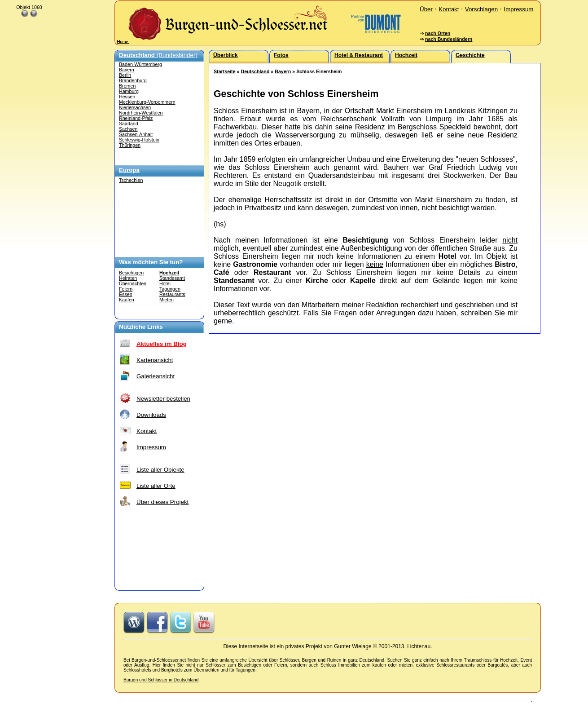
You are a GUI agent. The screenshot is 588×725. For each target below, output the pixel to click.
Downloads (151, 415)
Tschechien (131, 180)
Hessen (127, 97)
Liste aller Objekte (160, 470)
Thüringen (130, 145)
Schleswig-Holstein (139, 140)
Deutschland (255, 71)
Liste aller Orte (156, 486)
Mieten (167, 300)
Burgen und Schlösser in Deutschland (161, 680)
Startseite (225, 71)
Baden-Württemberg (140, 64)
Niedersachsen (135, 107)
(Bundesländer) (158, 55)
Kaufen (127, 300)
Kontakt (449, 9)
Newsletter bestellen (163, 399)
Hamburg (129, 91)
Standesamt (172, 278)
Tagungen (170, 289)
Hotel (165, 283)
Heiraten (128, 278)
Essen (126, 294)
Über (426, 9)
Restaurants (172, 294)
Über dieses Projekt (162, 502)
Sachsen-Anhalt (136, 134)
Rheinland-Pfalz (136, 118)
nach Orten (438, 33)
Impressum (518, 9)
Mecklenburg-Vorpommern (147, 102)
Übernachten (133, 283)
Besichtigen (131, 273)
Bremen (127, 86)
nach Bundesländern (449, 39)
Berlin (125, 75)
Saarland (129, 124)
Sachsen (128, 129)
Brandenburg (133, 80)
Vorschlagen (481, 9)
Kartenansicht (155, 360)
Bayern (127, 70)
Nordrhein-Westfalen (141, 113)
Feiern (126, 289)
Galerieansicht (156, 376)
